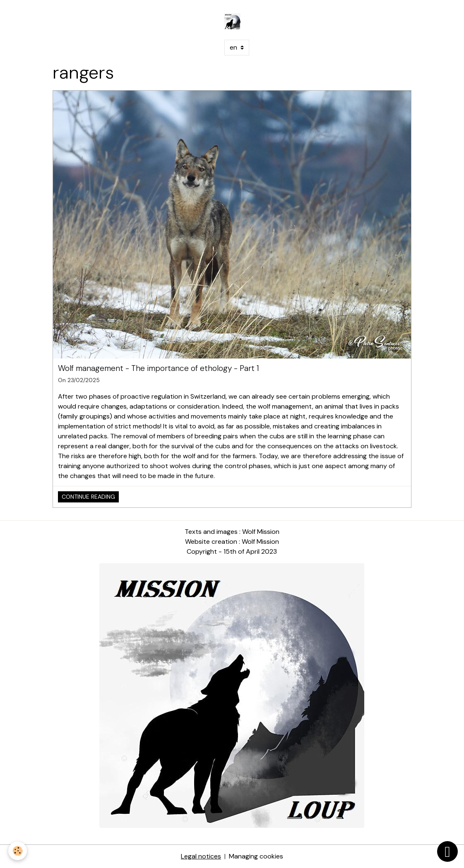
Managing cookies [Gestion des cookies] (256, 856)
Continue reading (88, 497)
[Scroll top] (447, 851)
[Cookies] (18, 851)
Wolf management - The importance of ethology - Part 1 (159, 368)
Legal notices (201, 856)
